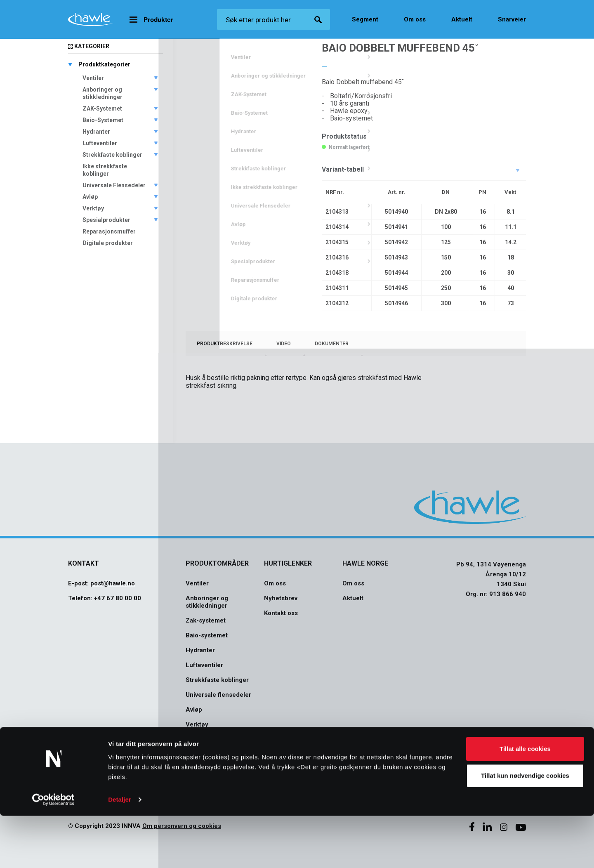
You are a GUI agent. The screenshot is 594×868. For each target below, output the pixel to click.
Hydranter (96, 132)
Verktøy (93, 208)
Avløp (90, 197)
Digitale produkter (108, 243)
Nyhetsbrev (281, 598)
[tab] (225, 344)
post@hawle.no (113, 583)
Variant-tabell (343, 169)
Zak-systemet (206, 620)
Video (284, 344)
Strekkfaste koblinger (112, 155)
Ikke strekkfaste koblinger (105, 170)
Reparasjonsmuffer (109, 231)
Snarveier (512, 19)
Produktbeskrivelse (225, 344)
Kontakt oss (281, 613)
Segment (365, 19)
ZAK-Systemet (102, 108)
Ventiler (93, 78)
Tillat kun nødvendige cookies (525, 828)
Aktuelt (462, 19)
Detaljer (120, 852)
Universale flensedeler (218, 695)
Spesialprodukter (106, 220)
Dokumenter (332, 344)
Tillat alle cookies (525, 801)
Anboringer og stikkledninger (103, 93)
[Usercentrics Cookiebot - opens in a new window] (53, 852)
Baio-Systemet (103, 120)
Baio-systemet (207, 635)
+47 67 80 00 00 (118, 598)
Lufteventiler (100, 143)
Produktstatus (344, 136)
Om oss (415, 19)
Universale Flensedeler (114, 185)
